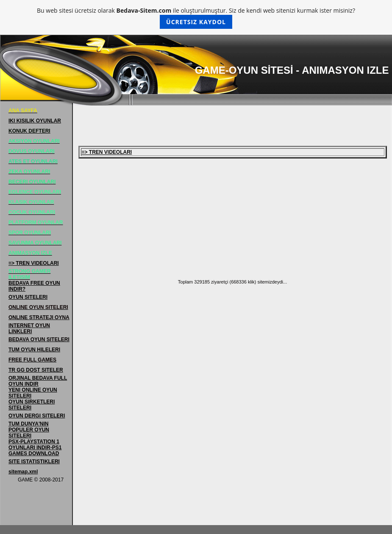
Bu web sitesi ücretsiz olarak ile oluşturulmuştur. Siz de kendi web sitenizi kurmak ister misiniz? (196, 18)
